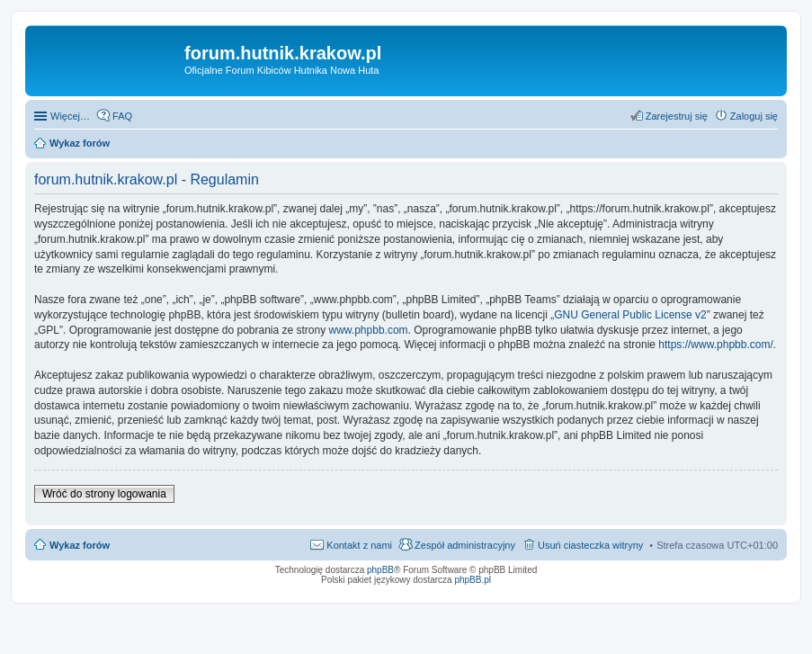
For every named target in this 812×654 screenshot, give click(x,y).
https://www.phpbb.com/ (715, 345)
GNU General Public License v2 (630, 315)
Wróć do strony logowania (104, 494)
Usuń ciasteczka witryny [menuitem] (590, 545)
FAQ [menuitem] (122, 116)
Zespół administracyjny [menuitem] (465, 545)
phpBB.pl (473, 580)
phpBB (380, 570)
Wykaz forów (80, 545)
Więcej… (70, 116)
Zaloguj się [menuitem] (754, 116)
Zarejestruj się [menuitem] (677, 116)
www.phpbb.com (369, 330)
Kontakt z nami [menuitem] (359, 545)
